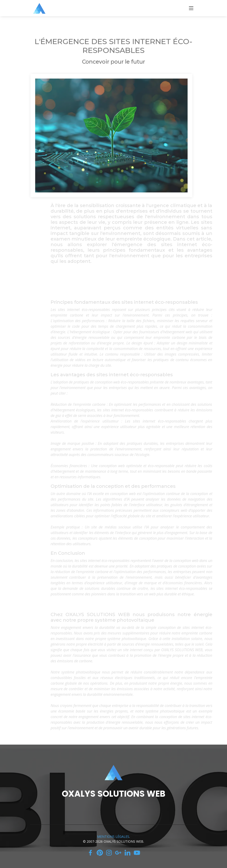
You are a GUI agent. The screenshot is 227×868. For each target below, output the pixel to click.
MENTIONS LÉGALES (113, 837)
